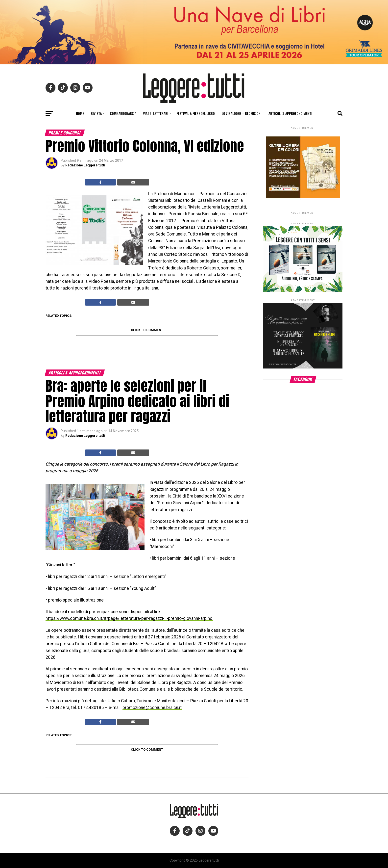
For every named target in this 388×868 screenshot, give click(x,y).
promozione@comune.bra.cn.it (152, 708)
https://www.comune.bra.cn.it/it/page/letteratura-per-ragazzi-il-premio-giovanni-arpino (129, 618)
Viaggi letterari (156, 113)
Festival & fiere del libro (196, 113)
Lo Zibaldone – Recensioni (242, 113)
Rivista (96, 113)
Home (80, 113)
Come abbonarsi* (123, 113)
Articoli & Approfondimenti (290, 113)
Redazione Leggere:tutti (85, 165)
